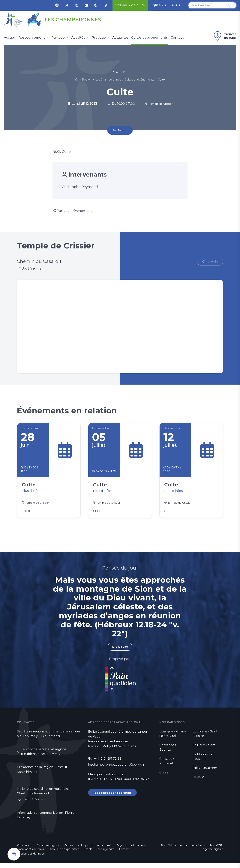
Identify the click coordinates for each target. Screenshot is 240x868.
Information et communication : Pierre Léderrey (46, 820)
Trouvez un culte (225, 36)
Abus (176, 5)
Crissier (165, 776)
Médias (68, 850)
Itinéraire (212, 262)
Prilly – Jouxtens (205, 771)
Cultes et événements (150, 38)
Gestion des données (31, 858)
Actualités (120, 38)
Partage (58, 38)
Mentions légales (48, 850)
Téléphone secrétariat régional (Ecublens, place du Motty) (44, 755)
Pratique (99, 38)
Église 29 (158, 5)
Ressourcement (32, 38)
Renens (198, 780)
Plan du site (25, 850)
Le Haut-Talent (204, 748)
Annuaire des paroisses (64, 854)
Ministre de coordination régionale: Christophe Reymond (43, 795)
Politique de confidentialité (95, 850)
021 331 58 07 (34, 804)
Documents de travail (31, 854)
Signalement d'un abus (132, 850)
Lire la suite (120, 650)
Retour (123, 130)
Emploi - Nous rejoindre (99, 854)
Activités (78, 38)
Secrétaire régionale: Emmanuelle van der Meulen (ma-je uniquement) (49, 737)
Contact (177, 38)
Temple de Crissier (159, 104)
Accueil (10, 38)
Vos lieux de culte (130, 5)
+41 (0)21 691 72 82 (108, 762)
